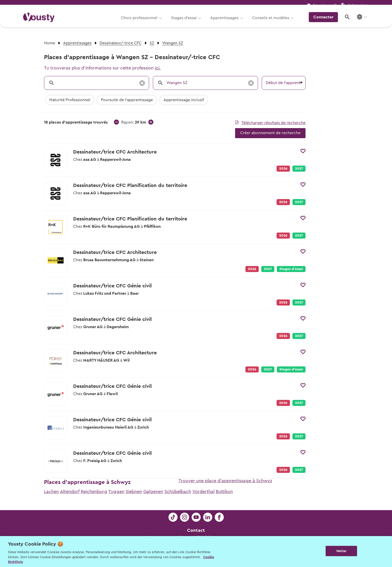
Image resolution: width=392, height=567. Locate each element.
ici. (158, 68)
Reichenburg (94, 492)
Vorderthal (203, 492)
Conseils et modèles (273, 22)
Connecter (326, 21)
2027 (299, 169)
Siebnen (134, 492)
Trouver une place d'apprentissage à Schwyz (225, 481)
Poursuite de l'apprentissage (127, 100)
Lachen (51, 492)
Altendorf (70, 492)
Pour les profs (325, 5)
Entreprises (358, 5)
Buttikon (224, 492)
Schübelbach (178, 492)
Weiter (341, 551)
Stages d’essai (187, 22)
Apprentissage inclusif (184, 100)
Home (50, 43)
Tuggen (116, 492)
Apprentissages (227, 22)
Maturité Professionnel (70, 100)
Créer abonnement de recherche (270, 133)
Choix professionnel (142, 22)
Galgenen (153, 492)
